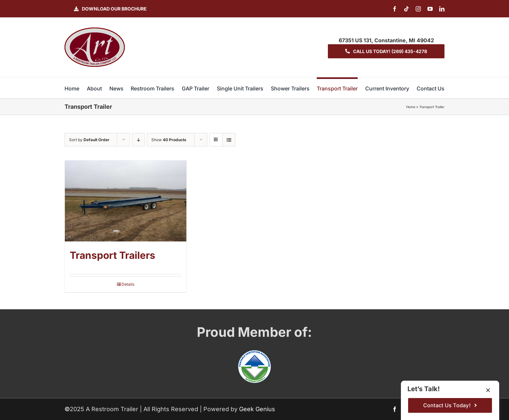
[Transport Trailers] (126, 201)
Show (169, 140)
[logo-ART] (95, 30)
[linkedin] (442, 9)
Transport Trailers (113, 255)
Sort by (89, 140)
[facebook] (395, 9)
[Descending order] (138, 140)
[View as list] (229, 140)
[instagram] (418, 9)
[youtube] (430, 9)
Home (411, 107)
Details (128, 284)
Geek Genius (257, 409)
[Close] (488, 390)
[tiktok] (406, 9)
